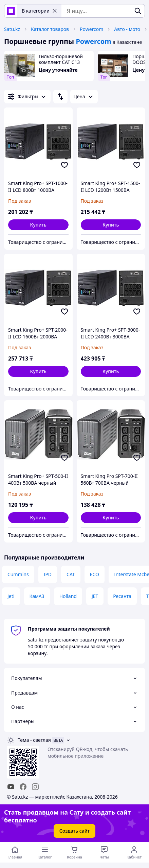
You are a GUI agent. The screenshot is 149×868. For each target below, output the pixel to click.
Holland (68, 596)
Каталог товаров (50, 29)
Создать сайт (75, 831)
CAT (71, 574)
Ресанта (122, 596)
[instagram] (35, 787)
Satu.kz (12, 29)
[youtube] (11, 787)
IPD (48, 574)
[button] (38, 225)
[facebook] (23, 787)
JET (95, 596)
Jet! (11, 596)
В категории (39, 11)
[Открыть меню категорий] (45, 852)
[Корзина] (75, 852)
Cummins (18, 574)
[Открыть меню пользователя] (134, 852)
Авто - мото (127, 29)
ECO (95, 574)
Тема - (34, 740)
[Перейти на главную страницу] (15, 852)
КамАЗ (37, 596)
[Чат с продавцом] (104, 852)
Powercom (91, 29)
